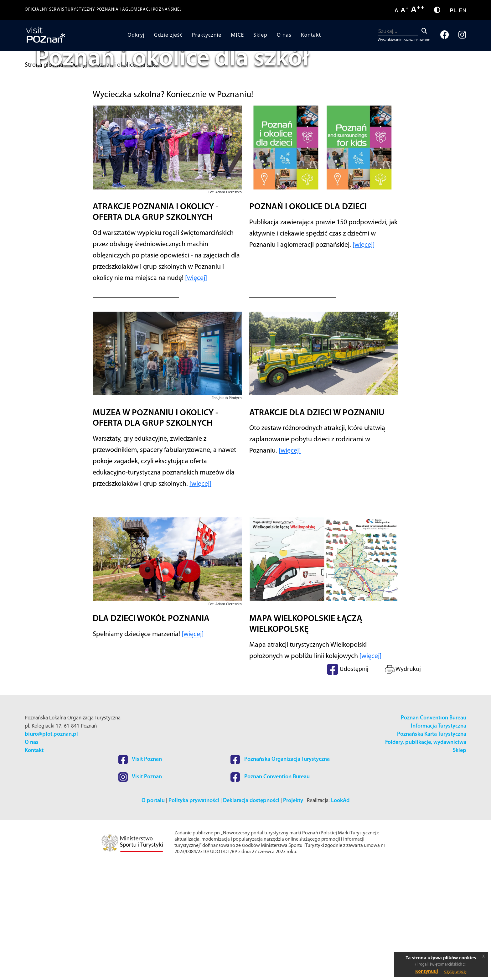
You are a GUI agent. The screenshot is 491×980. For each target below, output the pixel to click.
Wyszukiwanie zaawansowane (404, 40)
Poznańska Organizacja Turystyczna (280, 873)
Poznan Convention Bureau (434, 831)
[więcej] (196, 392)
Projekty (293, 914)
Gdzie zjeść (168, 35)
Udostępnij (348, 783)
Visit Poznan (140, 873)
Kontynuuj (427, 971)
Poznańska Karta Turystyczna (432, 848)
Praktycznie (207, 35)
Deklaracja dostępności (251, 914)
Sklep (260, 35)
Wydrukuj (402, 783)
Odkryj (136, 35)
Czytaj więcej (456, 971)
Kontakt (311, 35)
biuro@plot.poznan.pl (51, 848)
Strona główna (44, 65)
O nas (284, 35)
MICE (237, 35)
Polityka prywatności (194, 914)
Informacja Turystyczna (439, 840)
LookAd (340, 914)
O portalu (153, 914)
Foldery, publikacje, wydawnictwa (426, 856)
